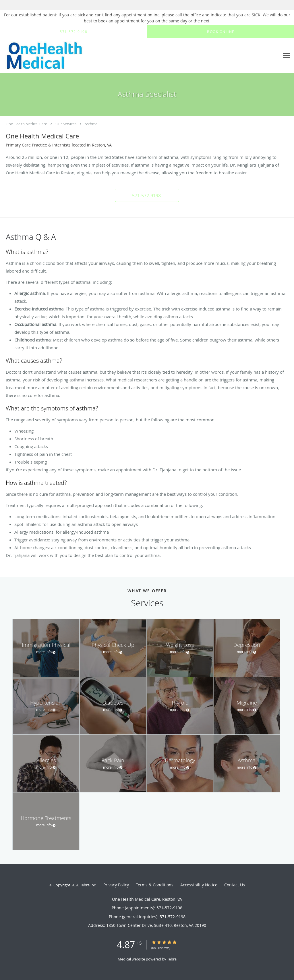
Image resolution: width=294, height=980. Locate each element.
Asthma (91, 124)
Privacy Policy (116, 885)
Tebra (172, 959)
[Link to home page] (73, 56)
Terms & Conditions (155, 885)
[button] (147, 195)
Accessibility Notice (199, 885)
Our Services (66, 124)
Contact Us (235, 885)
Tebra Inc (88, 885)
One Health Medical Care (26, 124)
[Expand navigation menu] (286, 56)
